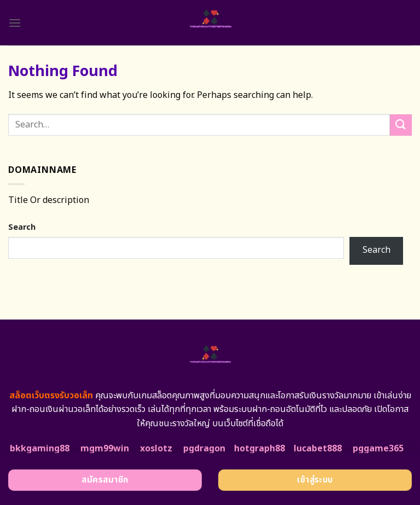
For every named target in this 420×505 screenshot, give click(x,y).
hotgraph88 (259, 449)
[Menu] (15, 23)
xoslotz (156, 449)
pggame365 (378, 449)
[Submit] (401, 125)
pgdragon (204, 449)
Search (22, 227)
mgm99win (105, 449)
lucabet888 (318, 449)
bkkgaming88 (40, 449)
